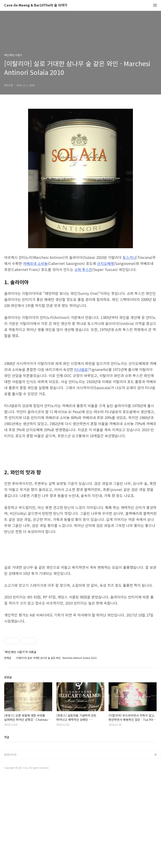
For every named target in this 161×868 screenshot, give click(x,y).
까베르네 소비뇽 (35, 263)
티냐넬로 (81, 369)
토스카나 (129, 257)
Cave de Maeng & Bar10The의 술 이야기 (36, 5)
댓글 (7, 828)
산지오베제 (105, 263)
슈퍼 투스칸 (83, 269)
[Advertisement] (80, 781)
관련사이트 (10, 846)
